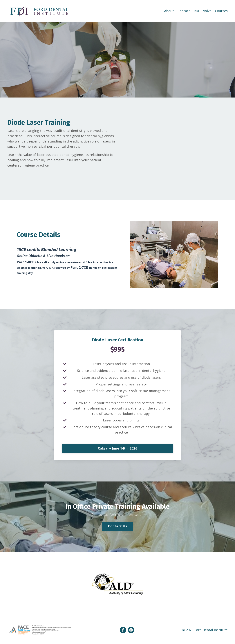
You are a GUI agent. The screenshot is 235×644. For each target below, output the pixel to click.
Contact (184, 11)
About (169, 11)
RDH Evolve (203, 11)
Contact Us (117, 526)
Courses (221, 11)
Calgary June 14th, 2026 (117, 448)
